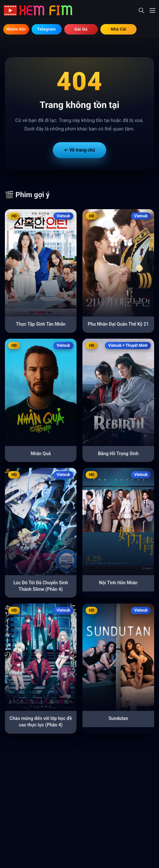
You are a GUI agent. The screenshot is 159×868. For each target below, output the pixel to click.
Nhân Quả (41, 454)
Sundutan (118, 718)
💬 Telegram (47, 29)
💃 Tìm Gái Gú (81, 29)
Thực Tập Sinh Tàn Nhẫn (41, 324)
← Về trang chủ (79, 150)
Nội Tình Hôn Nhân (118, 583)
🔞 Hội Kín (16, 29)
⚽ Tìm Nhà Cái (118, 29)
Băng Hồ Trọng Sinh (118, 454)
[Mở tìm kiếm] (141, 10)
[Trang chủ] (41, 10)
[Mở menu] (152, 10)
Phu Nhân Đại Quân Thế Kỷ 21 (118, 324)
